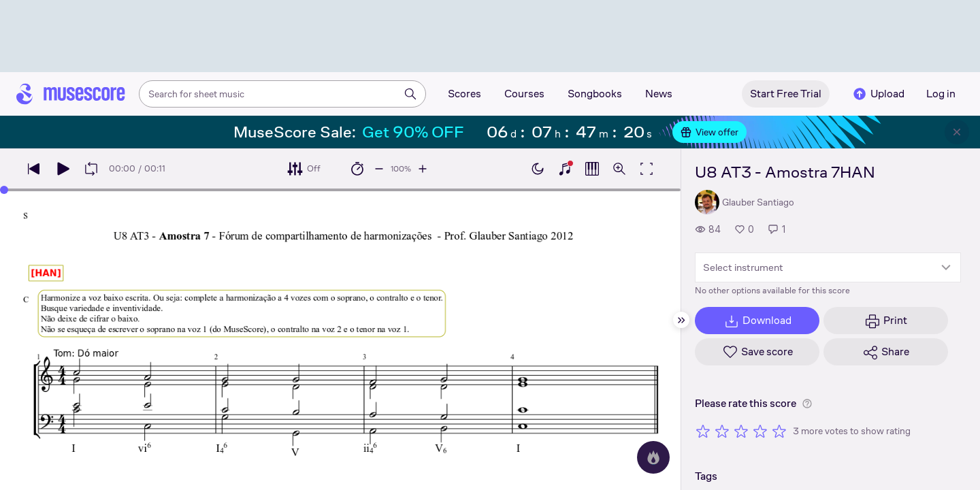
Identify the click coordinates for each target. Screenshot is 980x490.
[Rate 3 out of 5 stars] (741, 431)
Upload (878, 94)
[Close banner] (957, 132)
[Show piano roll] (592, 169)
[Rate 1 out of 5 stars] (703, 431)
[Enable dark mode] (538, 169)
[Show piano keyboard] (565, 169)
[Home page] (71, 94)
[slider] (4, 190)
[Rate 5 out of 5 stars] (779, 431)
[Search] (410, 94)
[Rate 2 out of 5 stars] (722, 431)
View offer (709, 132)
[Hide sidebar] (681, 320)
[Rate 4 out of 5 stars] (760, 431)
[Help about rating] (807, 404)
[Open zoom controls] (619, 169)
